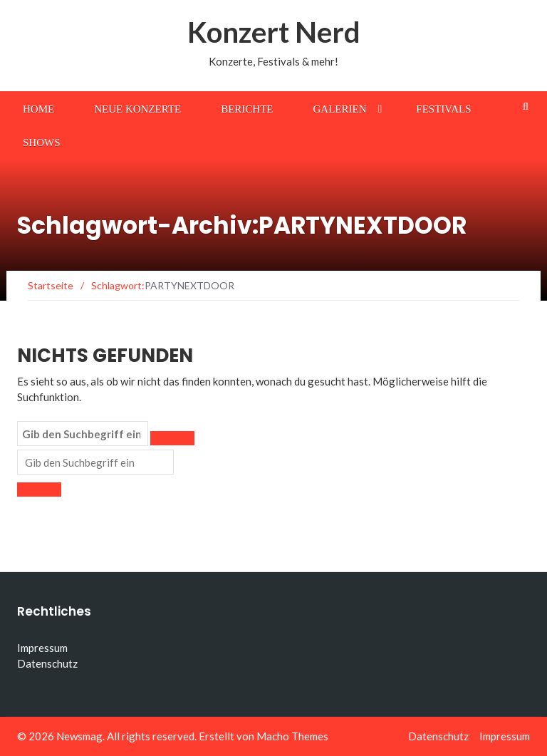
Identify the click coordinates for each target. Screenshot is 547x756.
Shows (42, 143)
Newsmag (79, 736)
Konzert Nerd (274, 32)
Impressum (42, 648)
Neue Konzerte (137, 109)
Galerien (340, 109)
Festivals (443, 109)
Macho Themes (292, 736)
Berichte (247, 109)
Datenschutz (47, 663)
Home (38, 109)
